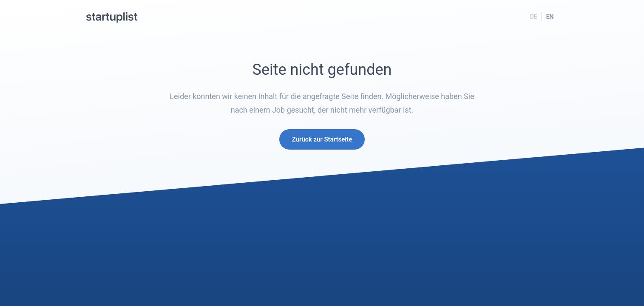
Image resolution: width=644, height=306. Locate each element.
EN (550, 17)
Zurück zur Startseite (322, 139)
